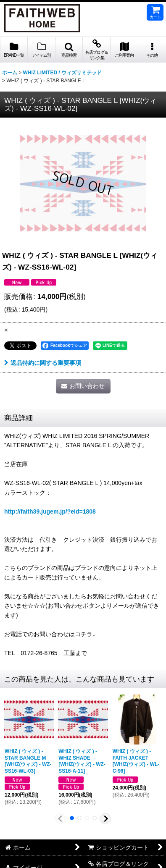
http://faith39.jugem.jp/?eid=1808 (50, 511)
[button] (69, 50)
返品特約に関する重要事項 (43, 363)
